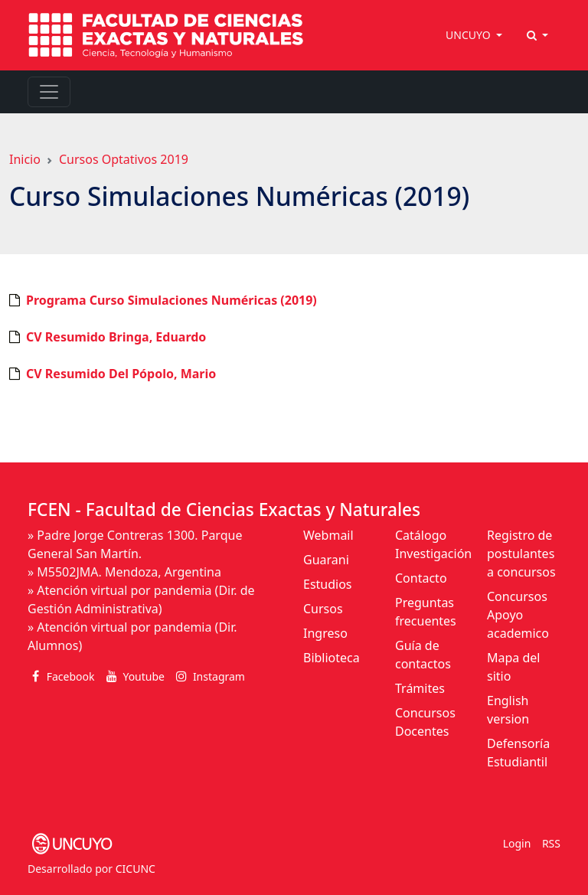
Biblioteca (332, 658)
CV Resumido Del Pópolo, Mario (121, 374)
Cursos (323, 609)
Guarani (326, 560)
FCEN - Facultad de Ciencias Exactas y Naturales (224, 510)
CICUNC (136, 869)
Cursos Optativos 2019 (124, 159)
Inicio (25, 159)
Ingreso (325, 633)
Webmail (328, 535)
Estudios (328, 584)
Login (517, 843)
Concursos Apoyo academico (518, 615)
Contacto (421, 578)
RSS (551, 843)
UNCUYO (469, 35)
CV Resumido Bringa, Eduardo (116, 337)
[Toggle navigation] (49, 92)
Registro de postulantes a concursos (521, 554)
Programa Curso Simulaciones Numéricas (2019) (171, 300)
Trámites (420, 688)
